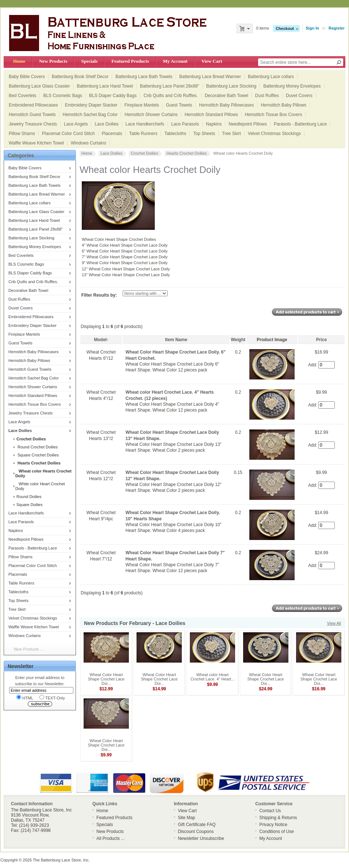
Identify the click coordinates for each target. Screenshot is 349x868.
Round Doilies (28, 497)
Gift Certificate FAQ (197, 825)
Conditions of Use (277, 832)
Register (337, 28)
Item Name (176, 340)
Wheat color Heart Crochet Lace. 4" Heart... (213, 677)
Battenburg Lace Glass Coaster (39, 86)
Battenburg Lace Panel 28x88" (169, 86)
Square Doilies (29, 505)
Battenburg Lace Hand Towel (105, 86)
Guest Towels (179, 105)
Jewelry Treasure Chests (33, 124)
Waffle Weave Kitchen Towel (36, 143)
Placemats (112, 134)
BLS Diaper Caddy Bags (113, 96)
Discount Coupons (196, 832)
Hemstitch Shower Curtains (151, 115)
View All (334, 623)
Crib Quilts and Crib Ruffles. (171, 96)
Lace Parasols (185, 124)
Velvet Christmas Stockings (274, 134)
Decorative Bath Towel (227, 96)
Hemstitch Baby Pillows (283, 105)
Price (321, 340)
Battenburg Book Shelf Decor (80, 77)
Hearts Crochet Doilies (187, 153)
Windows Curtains (89, 143)
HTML (25, 697)
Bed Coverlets (22, 96)
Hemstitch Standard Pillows (211, 115)
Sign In (312, 28)
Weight (238, 340)
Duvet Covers (299, 96)
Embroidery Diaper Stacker (91, 105)
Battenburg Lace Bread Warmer (210, 77)
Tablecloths (175, 134)
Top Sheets (204, 134)
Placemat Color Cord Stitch (68, 134)
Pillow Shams (22, 134)
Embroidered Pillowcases (33, 105)
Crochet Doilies (144, 153)
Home (19, 61)
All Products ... (110, 838)
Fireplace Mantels (142, 105)
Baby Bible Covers (27, 77)
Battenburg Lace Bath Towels (144, 77)
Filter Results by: (99, 295)
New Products (53, 61)
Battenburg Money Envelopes (292, 86)
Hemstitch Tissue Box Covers (274, 115)
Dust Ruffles (267, 96)
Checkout (285, 28)
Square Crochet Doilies (37, 455)
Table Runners (143, 134)
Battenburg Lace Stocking (231, 86)
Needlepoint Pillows (248, 124)
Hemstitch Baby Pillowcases (226, 105)
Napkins (214, 124)
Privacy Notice (273, 825)
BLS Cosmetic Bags (63, 96)
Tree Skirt (231, 134)
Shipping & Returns (278, 818)
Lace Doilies (106, 124)
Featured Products (130, 61)
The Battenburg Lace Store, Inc (61, 860)
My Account (175, 61)
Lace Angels (76, 124)
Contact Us (270, 811)
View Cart (212, 61)
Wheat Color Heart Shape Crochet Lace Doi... (106, 679)
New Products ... (29, 649)
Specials (89, 61)
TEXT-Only (52, 697)
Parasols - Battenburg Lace (300, 124)
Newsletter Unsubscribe (201, 838)
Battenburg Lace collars (271, 77)
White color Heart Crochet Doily (40, 486)
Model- (101, 340)
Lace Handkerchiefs (145, 124)
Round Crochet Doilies (37, 447)
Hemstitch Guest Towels (32, 115)
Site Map (186, 818)
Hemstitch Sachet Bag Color (90, 115)
